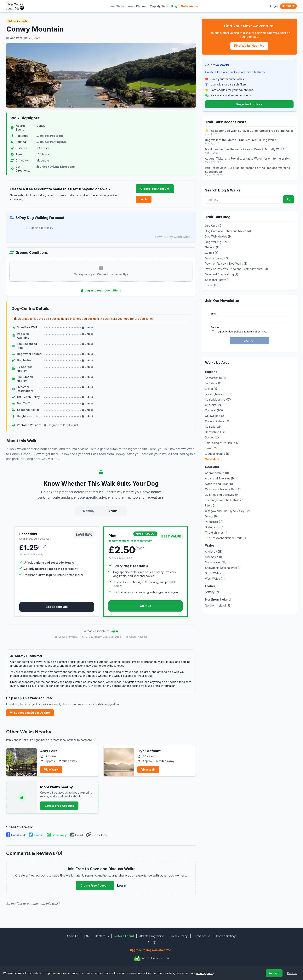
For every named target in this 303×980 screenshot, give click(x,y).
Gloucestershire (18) (218, 454)
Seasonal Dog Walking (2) (222, 274)
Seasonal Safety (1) (217, 280)
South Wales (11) (215, 573)
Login (274, 6)
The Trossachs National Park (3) (226, 538)
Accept (274, 973)
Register (288, 6)
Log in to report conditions (101, 290)
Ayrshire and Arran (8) (219, 484)
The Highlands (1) (216, 533)
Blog (174, 6)
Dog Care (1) (213, 226)
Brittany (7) (212, 592)
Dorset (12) (212, 437)
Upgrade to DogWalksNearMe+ (151, 950)
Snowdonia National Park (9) (223, 568)
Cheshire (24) (214, 405)
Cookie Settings (226, 936)
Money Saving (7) (217, 258)
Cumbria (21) (213, 427)
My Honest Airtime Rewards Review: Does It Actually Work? (245, 149)
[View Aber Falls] (22, 761)
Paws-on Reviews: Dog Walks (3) (226, 264)
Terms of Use (202, 936)
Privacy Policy (179, 936)
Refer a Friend (124, 936)
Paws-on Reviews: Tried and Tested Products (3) (237, 269)
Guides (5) (212, 253)
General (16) (213, 247)
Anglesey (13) (214, 552)
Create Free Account (155, 189)
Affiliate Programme (152, 936)
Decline (292, 973)
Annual (113, 511)
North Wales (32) (216, 562)
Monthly (89, 511)
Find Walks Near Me (249, 46)
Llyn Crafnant (149, 751)
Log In (144, 199)
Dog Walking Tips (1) (218, 242)
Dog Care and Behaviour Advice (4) (228, 231)
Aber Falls (49, 751)
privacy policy (205, 973)
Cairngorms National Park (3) (223, 489)
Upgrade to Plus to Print (61, 425)
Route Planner (137, 6)
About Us (73, 936)
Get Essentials (57, 607)
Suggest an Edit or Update (30, 713)
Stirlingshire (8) (215, 527)
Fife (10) (210, 505)
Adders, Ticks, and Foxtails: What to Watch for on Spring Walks (247, 158)
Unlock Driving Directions (56, 167)
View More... (213, 459)
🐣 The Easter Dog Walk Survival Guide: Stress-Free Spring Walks (249, 131)
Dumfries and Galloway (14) (222, 495)
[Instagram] (154, 943)
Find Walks (117, 6)
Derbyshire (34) (215, 432)
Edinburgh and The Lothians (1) (225, 500)
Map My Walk (159, 6)
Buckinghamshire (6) (218, 394)
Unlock (88, 328)
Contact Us (102, 936)
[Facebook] (149, 943)
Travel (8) (211, 285)
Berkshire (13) (214, 383)
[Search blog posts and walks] (244, 200)
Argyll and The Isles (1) (220, 478)
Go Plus (145, 606)
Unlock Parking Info (52, 142)
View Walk (51, 769)
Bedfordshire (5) (216, 378)
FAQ (87, 936)
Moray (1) (211, 516)
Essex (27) (212, 448)
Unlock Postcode (50, 136)
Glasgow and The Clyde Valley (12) (227, 511)
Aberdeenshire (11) (217, 473)
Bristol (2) (211, 389)
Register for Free (249, 104)
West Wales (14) (215, 579)
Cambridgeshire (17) (218, 399)
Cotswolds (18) (214, 416)
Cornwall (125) (214, 410)
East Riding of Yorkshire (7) (222, 443)
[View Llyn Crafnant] (119, 761)
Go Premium (189, 6)
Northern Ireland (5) (218, 605)
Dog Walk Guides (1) (218, 236)
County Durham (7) (217, 421)
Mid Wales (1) (214, 557)
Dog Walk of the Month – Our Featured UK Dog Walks (241, 140)
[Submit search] (289, 199)
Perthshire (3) (214, 522)
